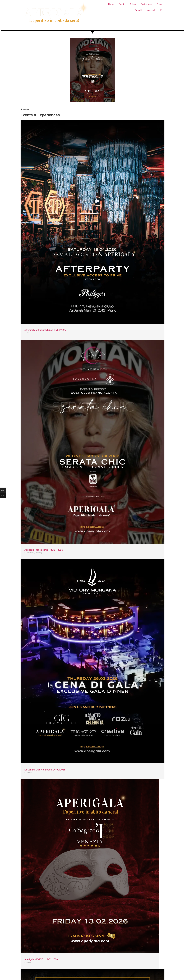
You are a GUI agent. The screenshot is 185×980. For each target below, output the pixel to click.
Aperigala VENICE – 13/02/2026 (41, 959)
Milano (28, 333)
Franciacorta (30, 553)
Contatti (139, 10)
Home (111, 4)
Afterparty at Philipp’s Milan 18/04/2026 (45, 330)
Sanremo (29, 773)
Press (159, 4)
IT (161, 10)
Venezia (28, 962)
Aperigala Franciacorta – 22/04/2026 (44, 550)
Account (151, 10)
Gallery (133, 4)
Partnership (146, 4)
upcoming (38, 553)
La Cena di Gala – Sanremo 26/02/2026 (45, 770)
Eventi (122, 4)
